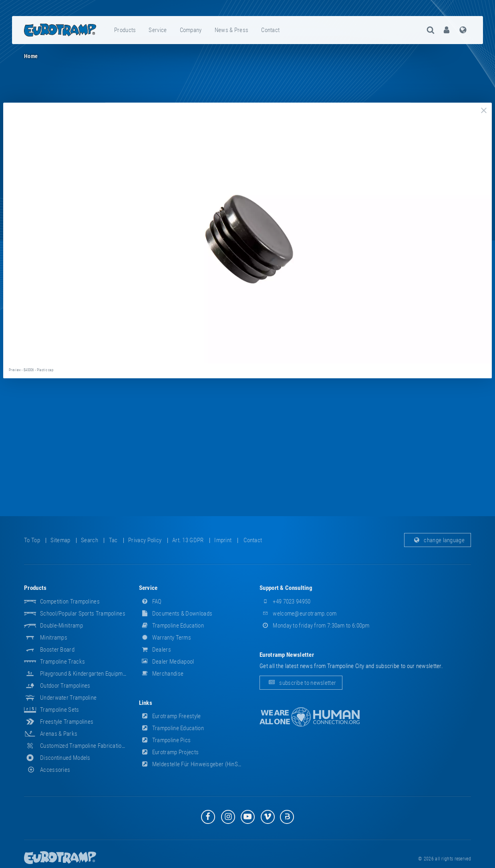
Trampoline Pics (165, 740)
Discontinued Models (65, 758)
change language (438, 540)
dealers (155, 650)
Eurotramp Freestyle (170, 716)
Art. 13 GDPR (188, 540)
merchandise (161, 674)
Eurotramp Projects (169, 752)
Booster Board (57, 650)
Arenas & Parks (59, 734)
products (125, 30)
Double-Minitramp (61, 626)
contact (270, 30)
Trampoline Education (171, 626)
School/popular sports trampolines (83, 614)
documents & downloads (176, 614)
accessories (47, 770)
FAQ (150, 602)
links (146, 703)
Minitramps (54, 638)
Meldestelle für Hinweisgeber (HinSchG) (194, 764)
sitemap (60, 540)
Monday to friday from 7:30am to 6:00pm (315, 626)
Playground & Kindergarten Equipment (85, 674)
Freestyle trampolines (67, 722)
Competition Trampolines (70, 602)
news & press (232, 30)
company (191, 30)
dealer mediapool (167, 662)
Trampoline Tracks (62, 662)
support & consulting (286, 588)
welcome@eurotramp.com (298, 614)
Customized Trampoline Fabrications (84, 746)
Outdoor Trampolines (65, 686)
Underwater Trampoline (68, 698)
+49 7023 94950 (285, 602)
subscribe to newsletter (301, 683)
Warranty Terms (165, 638)
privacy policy (145, 540)
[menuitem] (125, 30)
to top (32, 540)
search (90, 540)
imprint (223, 540)
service (158, 30)
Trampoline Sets (60, 710)
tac (113, 540)
